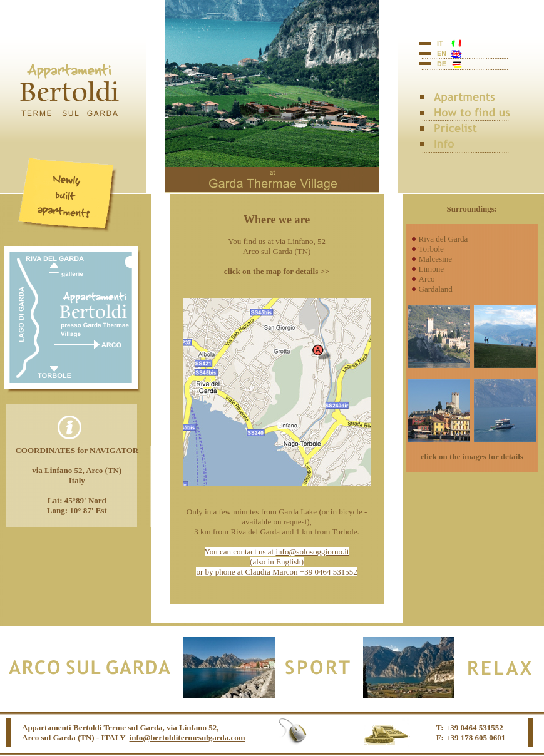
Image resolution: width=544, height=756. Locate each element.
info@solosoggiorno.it (312, 552)
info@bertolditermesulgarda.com (187, 738)
